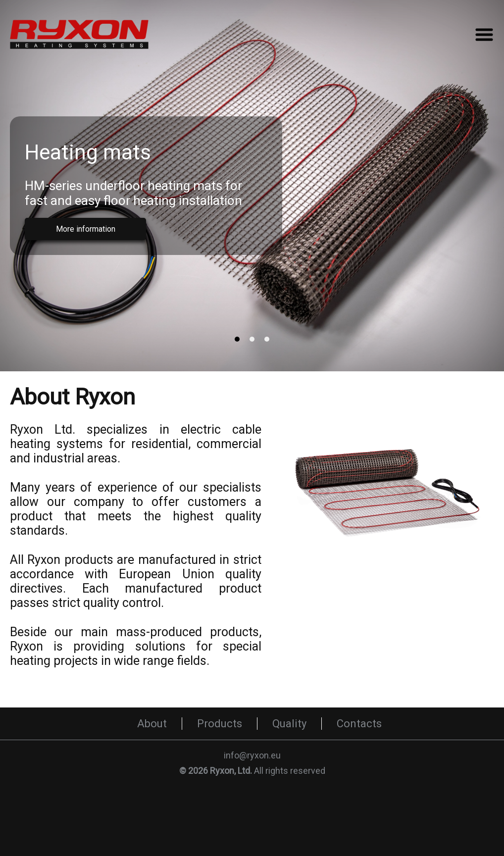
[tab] (237, 339)
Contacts (359, 724)
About (152, 724)
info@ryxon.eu (252, 755)
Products (220, 724)
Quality (289, 724)
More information (86, 229)
